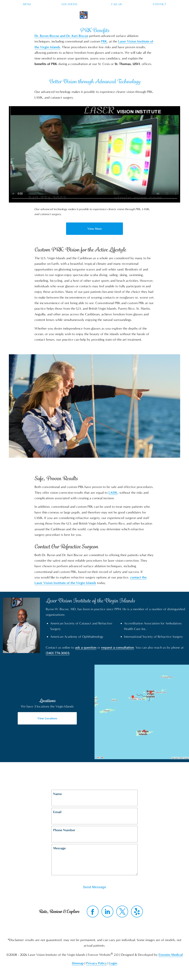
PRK (104, 41)
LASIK (113, 493)
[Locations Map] (142, 712)
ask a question (86, 647)
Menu (27, 4)
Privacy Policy (96, 963)
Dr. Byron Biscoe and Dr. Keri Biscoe (61, 36)
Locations (69, 4)
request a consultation (117, 647)
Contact (160, 4)
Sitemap (78, 963)
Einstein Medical (171, 955)
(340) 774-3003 (58, 653)
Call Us (117, 4)
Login (113, 963)
